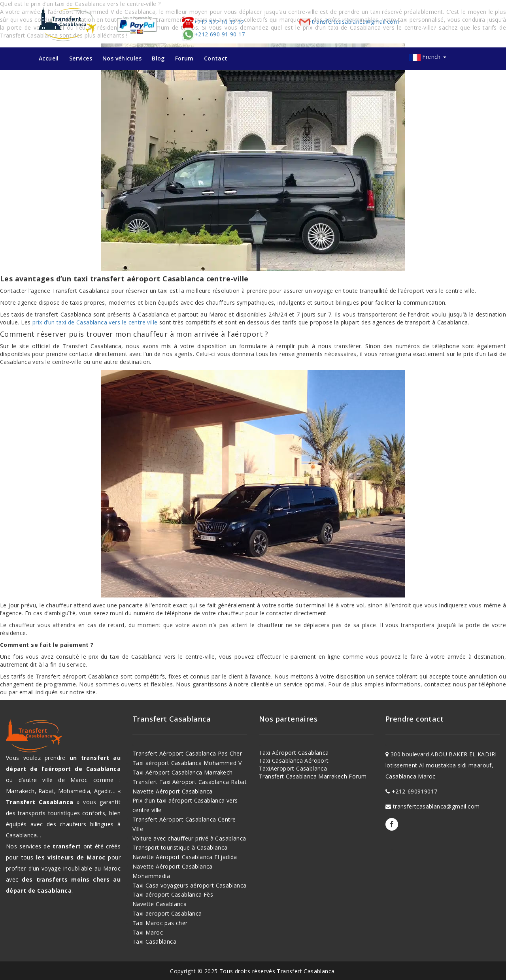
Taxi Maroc (148, 932)
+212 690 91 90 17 (213, 34)
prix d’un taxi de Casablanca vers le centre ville (95, 322)
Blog (158, 58)
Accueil (49, 58)
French (434, 57)
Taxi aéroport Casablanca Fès (173, 894)
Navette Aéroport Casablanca (173, 791)
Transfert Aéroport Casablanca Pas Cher (187, 753)
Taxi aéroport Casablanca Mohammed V (187, 763)
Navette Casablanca (160, 904)
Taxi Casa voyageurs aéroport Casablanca (190, 885)
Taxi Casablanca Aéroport (294, 760)
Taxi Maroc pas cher (160, 923)
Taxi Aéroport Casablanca (294, 753)
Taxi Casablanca (154, 941)
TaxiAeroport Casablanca (293, 768)
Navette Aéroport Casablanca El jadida (185, 857)
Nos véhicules (122, 58)
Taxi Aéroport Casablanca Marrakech (183, 772)
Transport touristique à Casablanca (180, 847)
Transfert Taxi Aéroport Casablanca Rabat (190, 782)
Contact (216, 58)
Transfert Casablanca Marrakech (303, 776)
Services (81, 58)
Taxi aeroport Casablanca (167, 913)
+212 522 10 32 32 (213, 22)
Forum (184, 58)
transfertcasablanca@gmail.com (348, 22)
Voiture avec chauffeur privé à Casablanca (189, 838)
